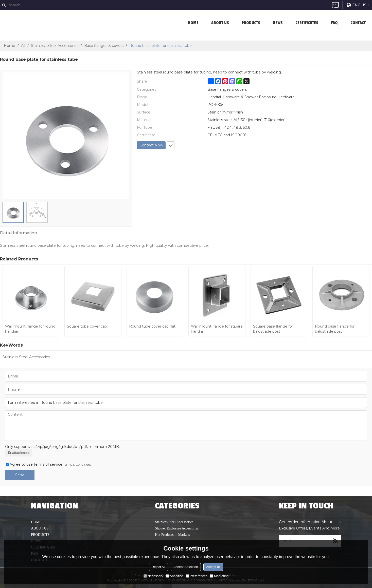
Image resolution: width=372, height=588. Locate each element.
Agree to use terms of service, (49, 464)
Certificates (307, 23)
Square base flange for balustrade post (273, 329)
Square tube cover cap (87, 326)
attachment (19, 453)
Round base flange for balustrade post (335, 329)
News (278, 23)
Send (20, 475)
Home (10, 46)
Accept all (213, 567)
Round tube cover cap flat (152, 326)
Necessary (153, 576)
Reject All (158, 567)
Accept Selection (186, 567)
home (193, 23)
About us (220, 23)
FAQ (334, 23)
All (23, 46)
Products (251, 23)
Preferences (197, 576)
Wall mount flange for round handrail (30, 329)
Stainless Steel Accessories (55, 46)
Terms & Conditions (77, 464)
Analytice (174, 576)
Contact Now (151, 145)
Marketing (219, 576)
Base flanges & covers (104, 46)
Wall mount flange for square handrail (217, 329)
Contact (358, 23)
